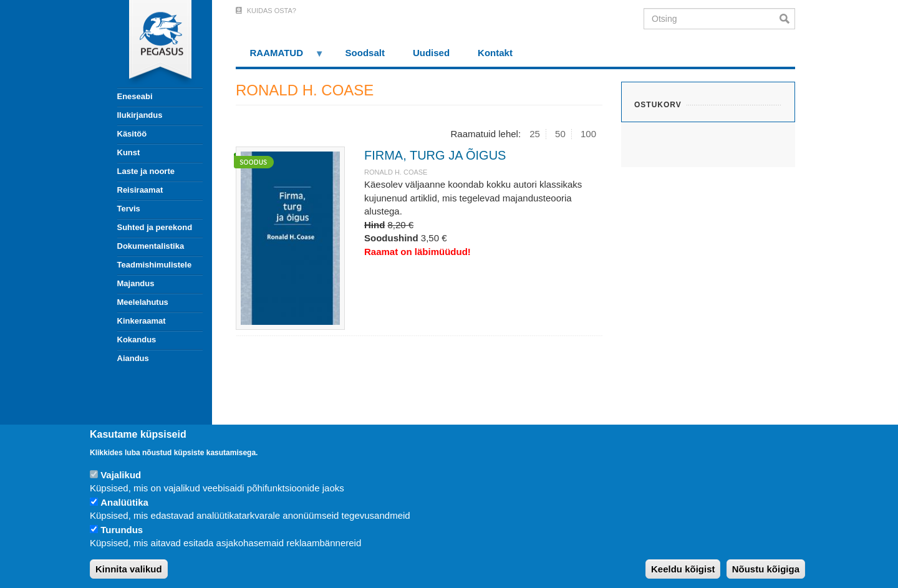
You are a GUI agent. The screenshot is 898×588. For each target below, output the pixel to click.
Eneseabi (135, 96)
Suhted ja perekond (155, 227)
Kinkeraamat (142, 321)
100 (588, 134)
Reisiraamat (140, 190)
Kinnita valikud (129, 569)
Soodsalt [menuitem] (365, 53)
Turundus (122, 530)
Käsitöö (132, 134)
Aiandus (133, 358)
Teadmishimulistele (155, 265)
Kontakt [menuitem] (495, 53)
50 (560, 134)
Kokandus (137, 340)
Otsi (787, 19)
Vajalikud (121, 475)
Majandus (136, 283)
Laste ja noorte (146, 171)
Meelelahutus (143, 302)
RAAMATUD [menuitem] (280, 57)
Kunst (129, 152)
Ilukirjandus (140, 115)
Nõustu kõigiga (766, 569)
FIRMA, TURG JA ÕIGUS (435, 155)
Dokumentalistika (151, 246)
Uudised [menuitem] (431, 53)
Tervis (129, 209)
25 (535, 134)
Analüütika (124, 502)
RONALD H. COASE (396, 172)
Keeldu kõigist (683, 569)
